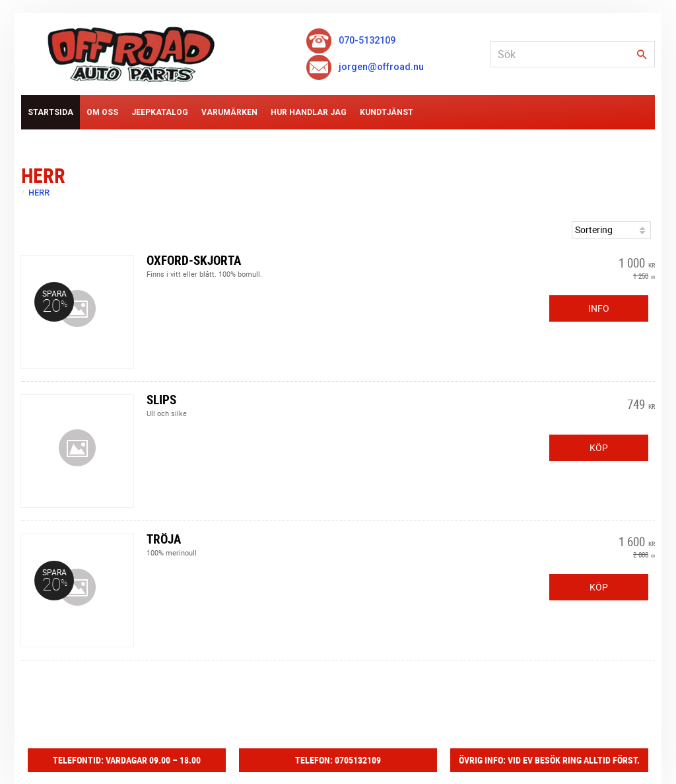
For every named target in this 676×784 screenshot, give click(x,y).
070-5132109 (351, 41)
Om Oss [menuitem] (102, 112)
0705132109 (358, 760)
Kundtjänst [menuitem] (387, 112)
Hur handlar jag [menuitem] (309, 112)
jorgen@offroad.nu (365, 67)
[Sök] (642, 55)
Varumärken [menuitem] (229, 112)
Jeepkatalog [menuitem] (160, 112)
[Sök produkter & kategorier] (572, 54)
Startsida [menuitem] (51, 112)
